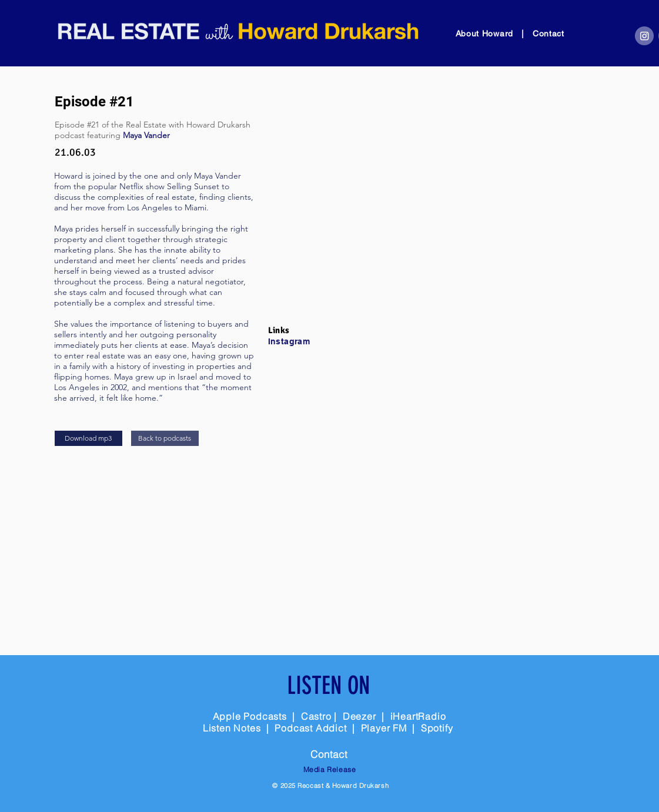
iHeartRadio (418, 716)
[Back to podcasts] (165, 438)
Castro (316, 716)
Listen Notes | (239, 728)
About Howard (486, 33)
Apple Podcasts (250, 716)
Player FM (384, 728)
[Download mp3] (88, 438)
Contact (548, 33)
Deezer (359, 716)
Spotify (437, 728)
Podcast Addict (312, 728)
